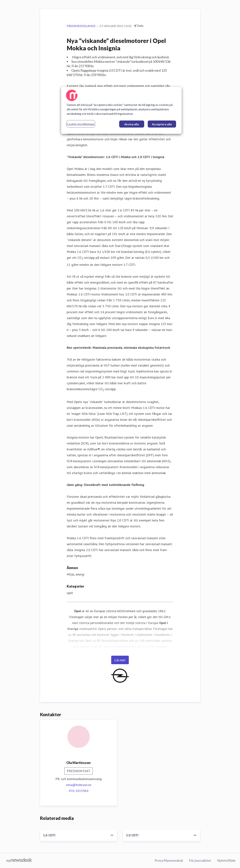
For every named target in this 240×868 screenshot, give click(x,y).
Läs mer (120, 660)
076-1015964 (79, 791)
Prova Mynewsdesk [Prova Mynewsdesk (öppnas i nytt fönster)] (169, 860)
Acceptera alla (162, 124)
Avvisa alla (132, 124)
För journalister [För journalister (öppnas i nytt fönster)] (200, 860)
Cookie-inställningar (81, 124)
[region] (121, 110)
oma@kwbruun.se (79, 785)
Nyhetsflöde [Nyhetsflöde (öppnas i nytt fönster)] (226, 860)
